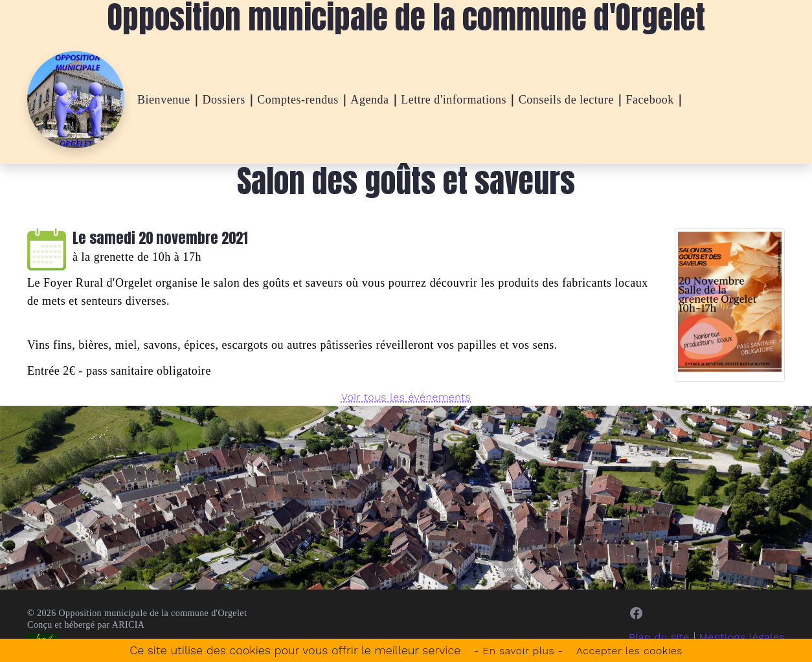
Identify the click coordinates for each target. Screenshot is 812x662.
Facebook (650, 100)
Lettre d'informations (454, 100)
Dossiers (223, 100)
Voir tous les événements (406, 396)
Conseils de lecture (566, 100)
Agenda (369, 100)
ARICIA (129, 625)
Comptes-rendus (298, 100)
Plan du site (645, 636)
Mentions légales (737, 636)
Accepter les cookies (635, 650)
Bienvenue (164, 100)
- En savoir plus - (512, 650)
